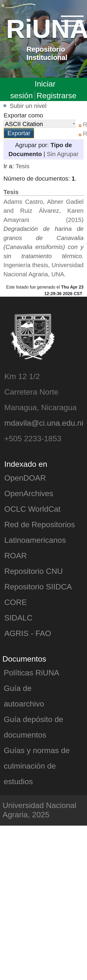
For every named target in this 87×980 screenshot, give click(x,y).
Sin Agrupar (63, 154)
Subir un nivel (28, 106)
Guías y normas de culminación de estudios (37, 766)
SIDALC (18, 617)
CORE (16, 602)
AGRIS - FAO (28, 633)
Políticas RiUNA (32, 672)
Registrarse (56, 95)
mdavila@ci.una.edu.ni (44, 423)
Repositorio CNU (34, 571)
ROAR (16, 555)
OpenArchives (29, 493)
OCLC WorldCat (32, 509)
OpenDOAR (25, 478)
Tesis (22, 166)
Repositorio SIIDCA (38, 586)
